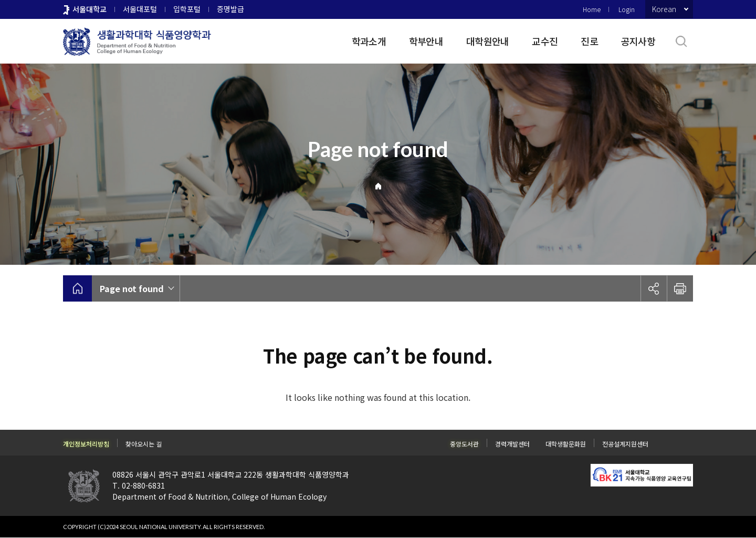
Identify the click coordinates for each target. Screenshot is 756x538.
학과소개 (369, 41)
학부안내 (426, 41)
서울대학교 (90, 9)
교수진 (545, 41)
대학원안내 (487, 41)
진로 (589, 41)
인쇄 (680, 288)
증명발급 (230, 9)
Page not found (132, 288)
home (77, 288)
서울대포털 (140, 9)
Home (592, 9)
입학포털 (187, 9)
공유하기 (654, 288)
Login (627, 9)
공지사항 (638, 41)
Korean (664, 9)
